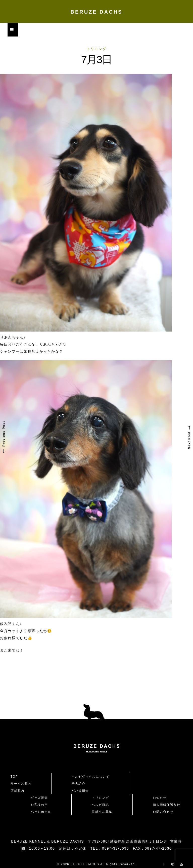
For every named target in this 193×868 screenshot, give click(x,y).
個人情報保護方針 (166, 805)
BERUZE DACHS (97, 12)
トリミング (96, 49)
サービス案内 (21, 784)
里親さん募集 (102, 812)
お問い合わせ (165, 812)
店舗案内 (17, 791)
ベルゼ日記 (100, 805)
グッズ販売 (39, 798)
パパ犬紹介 (80, 791)
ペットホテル (41, 812)
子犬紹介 (79, 784)
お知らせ (160, 798)
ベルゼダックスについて (90, 777)
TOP (14, 777)
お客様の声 (39, 805)
